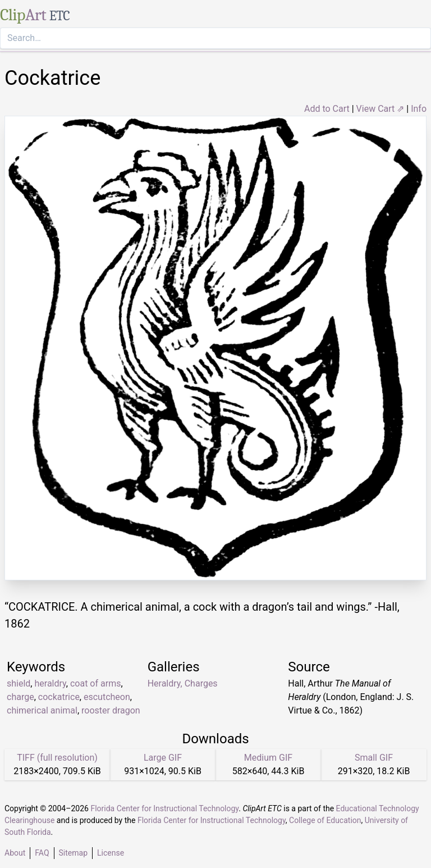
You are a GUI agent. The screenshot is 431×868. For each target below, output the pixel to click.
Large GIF (163, 758)
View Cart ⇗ (380, 109)
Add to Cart (327, 109)
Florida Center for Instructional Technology (164, 808)
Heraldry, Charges (183, 683)
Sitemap (73, 853)
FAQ (42, 853)
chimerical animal (42, 710)
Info (419, 109)
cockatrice (59, 697)
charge (20, 697)
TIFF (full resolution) (57, 758)
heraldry (50, 683)
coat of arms (95, 683)
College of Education (325, 820)
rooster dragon (111, 710)
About (15, 853)
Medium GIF (268, 758)
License (111, 853)
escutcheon (107, 697)
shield (19, 683)
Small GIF (374, 758)
